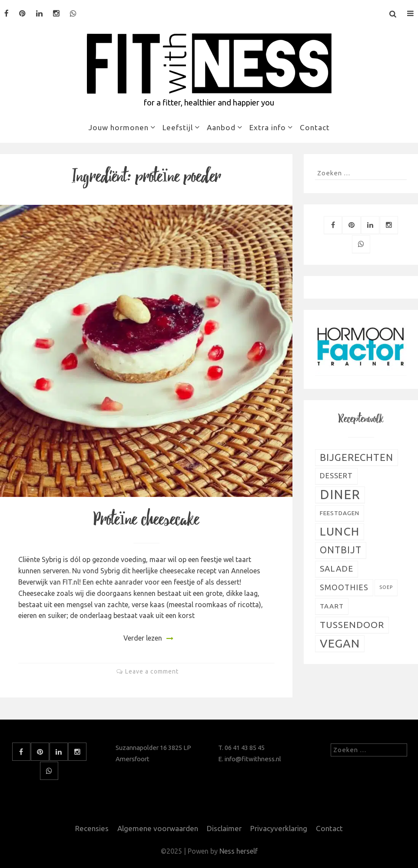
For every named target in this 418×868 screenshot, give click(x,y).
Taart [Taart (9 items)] (332, 606)
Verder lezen (143, 638)
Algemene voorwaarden (158, 828)
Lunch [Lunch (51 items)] (340, 531)
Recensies (92, 828)
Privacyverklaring (279, 828)
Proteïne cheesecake (146, 520)
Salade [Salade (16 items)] (337, 569)
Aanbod (221, 127)
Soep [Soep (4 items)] (386, 587)
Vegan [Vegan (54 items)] (340, 643)
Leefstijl (178, 127)
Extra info (268, 127)
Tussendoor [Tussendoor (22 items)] (352, 625)
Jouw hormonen (118, 127)
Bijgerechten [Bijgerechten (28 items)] (357, 457)
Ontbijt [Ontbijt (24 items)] (341, 550)
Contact (315, 127)
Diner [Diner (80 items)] (340, 495)
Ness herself (239, 851)
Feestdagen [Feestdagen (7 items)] (340, 513)
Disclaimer (224, 828)
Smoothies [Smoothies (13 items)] (344, 587)
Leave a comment (152, 671)
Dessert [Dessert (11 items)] (336, 476)
